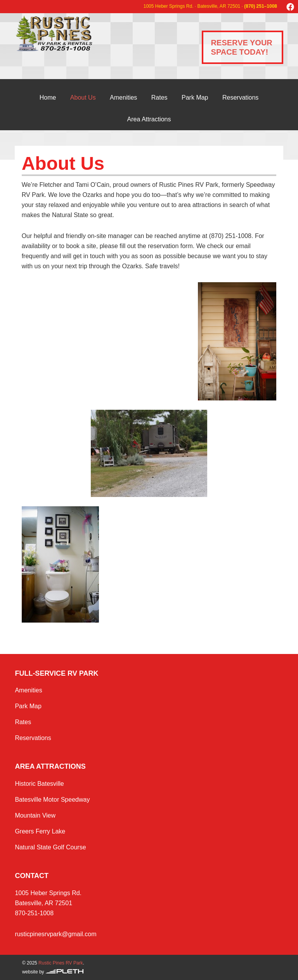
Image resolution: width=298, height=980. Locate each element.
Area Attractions (149, 119)
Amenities (123, 97)
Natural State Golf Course (50, 847)
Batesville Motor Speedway (52, 800)
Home (48, 97)
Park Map (195, 97)
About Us (83, 97)
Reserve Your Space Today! (242, 47)
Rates (159, 97)
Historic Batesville (39, 784)
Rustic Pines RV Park (75, 34)
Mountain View (35, 815)
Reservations (240, 97)
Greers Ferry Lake (40, 831)
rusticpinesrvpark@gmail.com (55, 934)
